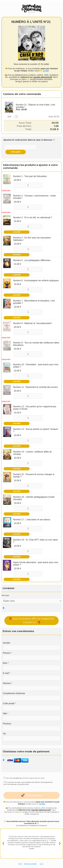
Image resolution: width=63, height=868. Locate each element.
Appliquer (16, 152)
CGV (42, 864)
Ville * (5, 714)
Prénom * (7, 653)
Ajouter (17, 232)
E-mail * (7, 673)
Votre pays (5, 595)
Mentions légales (30, 864)
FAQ (20, 864)
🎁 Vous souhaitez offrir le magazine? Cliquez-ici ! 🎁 (32, 621)
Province (7, 724)
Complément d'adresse (14, 693)
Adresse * (7, 683)
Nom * (6, 663)
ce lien (46, 71)
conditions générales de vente (33, 778)
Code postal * (9, 703)
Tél (4, 734)
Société (6, 643)
